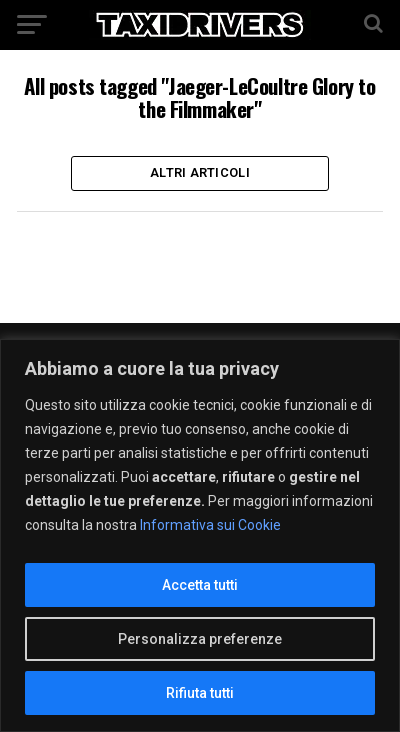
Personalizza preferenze (200, 639)
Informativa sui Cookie (210, 525)
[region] (200, 535)
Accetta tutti (200, 585)
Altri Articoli (200, 172)
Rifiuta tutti (200, 693)
